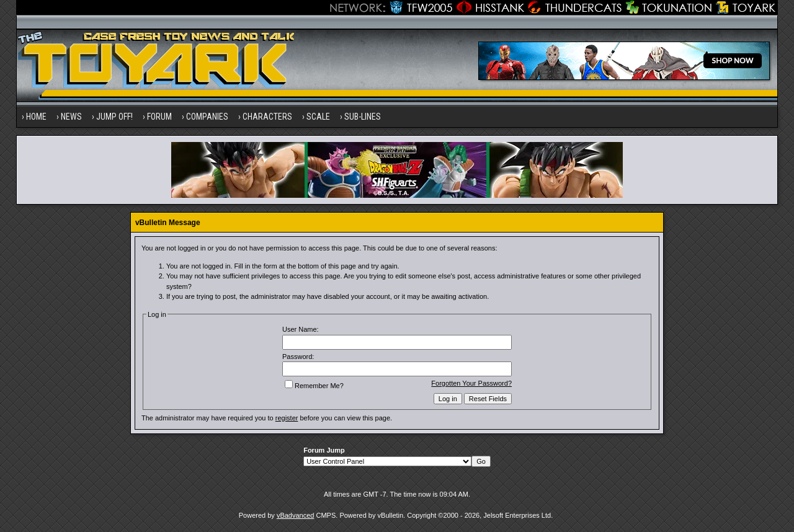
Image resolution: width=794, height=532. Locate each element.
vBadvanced (296, 515)
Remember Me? (314, 386)
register (287, 418)
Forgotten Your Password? (471, 383)
